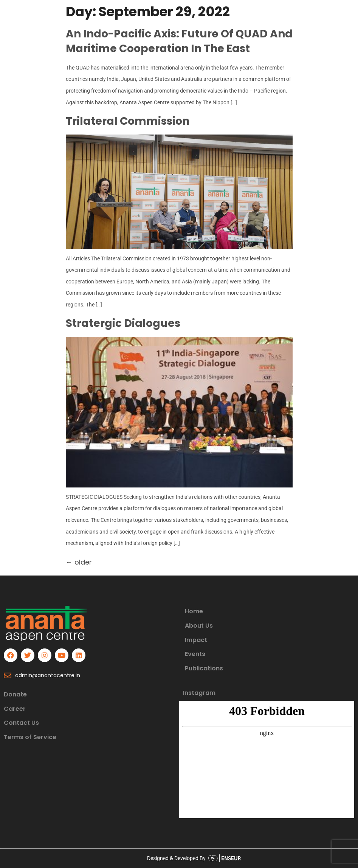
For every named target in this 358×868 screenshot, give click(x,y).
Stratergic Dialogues (123, 323)
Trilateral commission (128, 121)
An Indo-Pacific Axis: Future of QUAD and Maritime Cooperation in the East (179, 41)
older (79, 562)
